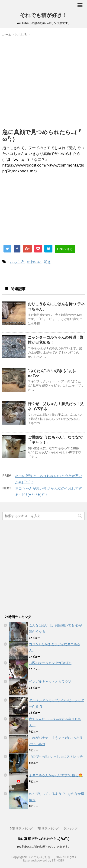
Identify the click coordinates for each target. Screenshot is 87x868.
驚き (47, 262)
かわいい (34, 262)
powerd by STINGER (50, 860)
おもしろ (17, 262)
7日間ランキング (48, 828)
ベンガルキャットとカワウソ (50, 681)
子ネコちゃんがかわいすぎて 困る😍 (56, 775)
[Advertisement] (43, 81)
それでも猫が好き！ (44, 15)
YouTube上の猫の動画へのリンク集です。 (44, 847)
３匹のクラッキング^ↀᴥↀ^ (50, 663)
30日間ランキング (21, 828)
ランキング (70, 828)
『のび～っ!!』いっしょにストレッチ (56, 757)
